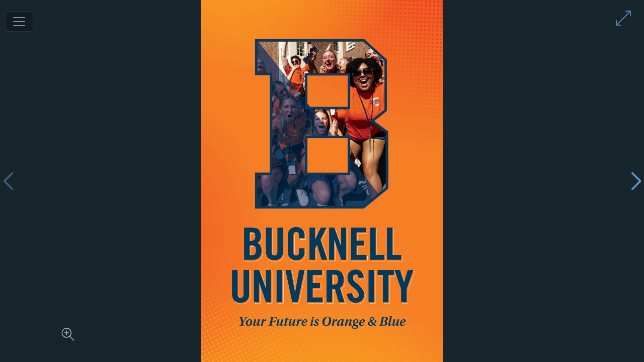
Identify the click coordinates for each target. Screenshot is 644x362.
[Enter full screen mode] (623, 18)
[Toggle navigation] (19, 22)
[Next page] (636, 181)
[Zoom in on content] (68, 334)
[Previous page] (8, 181)
